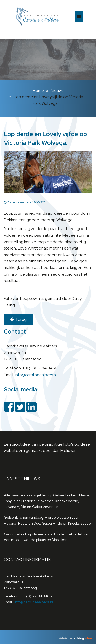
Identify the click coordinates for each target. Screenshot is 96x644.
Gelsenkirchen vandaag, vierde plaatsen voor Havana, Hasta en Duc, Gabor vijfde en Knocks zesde (47, 520)
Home (38, 90)
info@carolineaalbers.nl (36, 375)
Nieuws (57, 90)
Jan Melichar (64, 451)
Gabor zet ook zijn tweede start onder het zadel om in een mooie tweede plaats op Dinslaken (48, 537)
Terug (18, 319)
